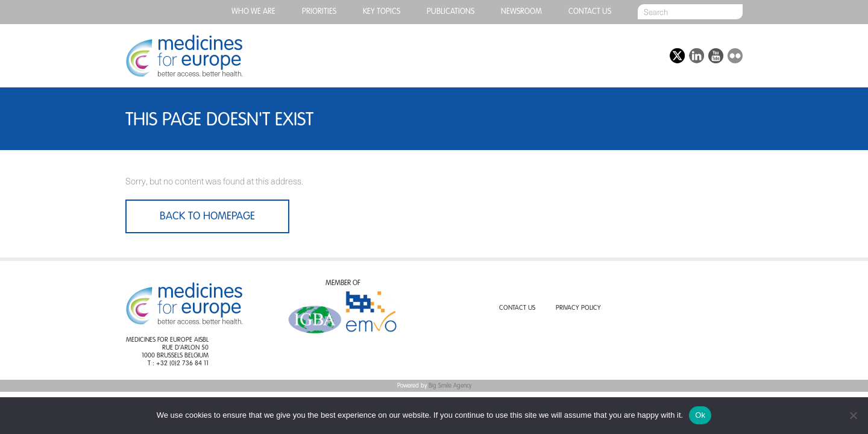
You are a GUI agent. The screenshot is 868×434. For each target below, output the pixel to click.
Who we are (253, 12)
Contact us (590, 12)
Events (585, 56)
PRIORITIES (319, 12)
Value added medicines (502, 56)
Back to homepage (207, 216)
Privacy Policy (578, 308)
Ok (700, 415)
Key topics (382, 12)
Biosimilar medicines (406, 56)
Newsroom (521, 12)
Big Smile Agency (450, 386)
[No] (853, 415)
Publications (451, 12)
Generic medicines (309, 56)
